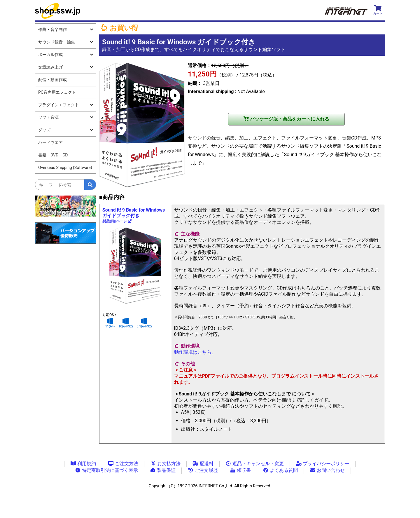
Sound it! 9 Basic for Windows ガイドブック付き (134, 215)
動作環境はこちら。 (195, 352)
